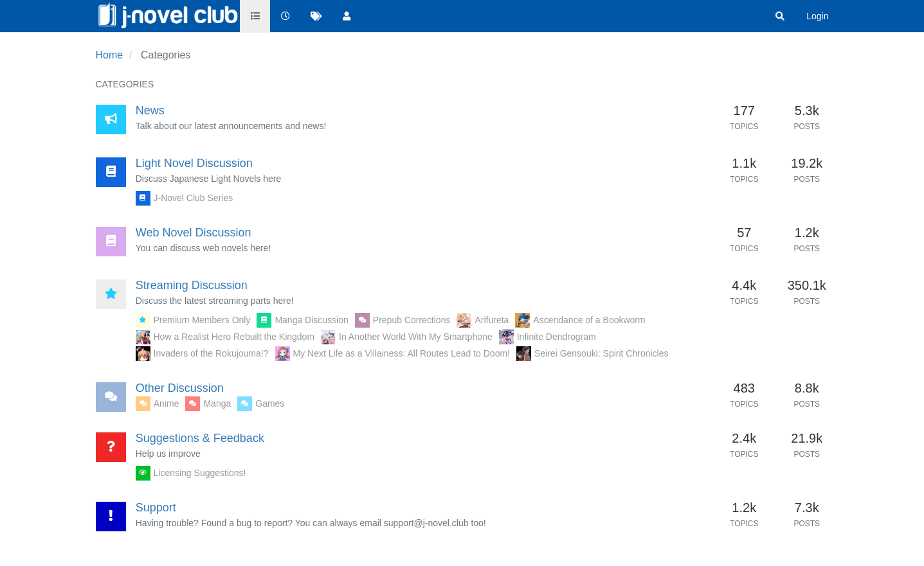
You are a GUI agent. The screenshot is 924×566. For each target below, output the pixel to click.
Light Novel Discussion (194, 163)
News (150, 111)
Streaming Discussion (192, 285)
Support (156, 508)
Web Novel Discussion (194, 233)
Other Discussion (180, 388)
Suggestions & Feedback (200, 438)
